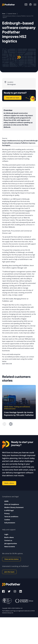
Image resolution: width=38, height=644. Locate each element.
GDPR (6, 501)
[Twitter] (9, 591)
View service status (11, 559)
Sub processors (10, 523)
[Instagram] (15, 591)
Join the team (9, 572)
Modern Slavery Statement (14, 507)
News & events (10, 547)
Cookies (7, 520)
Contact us (8, 540)
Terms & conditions (11, 517)
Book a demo (9, 483)
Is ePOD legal (9, 510)
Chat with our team (13, 98)
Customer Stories (12, 14)
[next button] (11, 424)
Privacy (7, 514)
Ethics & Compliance (12, 504)
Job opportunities (11, 544)
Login (6, 534)
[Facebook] (3, 591)
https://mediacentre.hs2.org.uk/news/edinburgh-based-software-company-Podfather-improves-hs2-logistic (20, 143)
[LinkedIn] (21, 591)
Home (4, 14)
